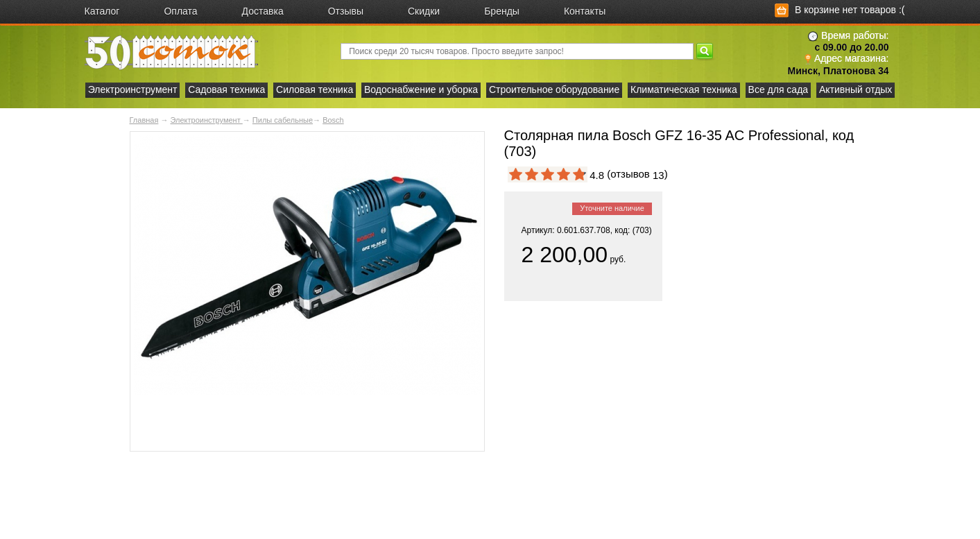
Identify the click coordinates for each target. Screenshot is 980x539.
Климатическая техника (684, 89)
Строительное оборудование (554, 89)
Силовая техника (315, 89)
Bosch (333, 120)
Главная (144, 120)
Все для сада (779, 89)
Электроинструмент (133, 89)
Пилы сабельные (283, 120)
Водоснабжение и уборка (421, 89)
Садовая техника (226, 89)
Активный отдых (856, 89)
